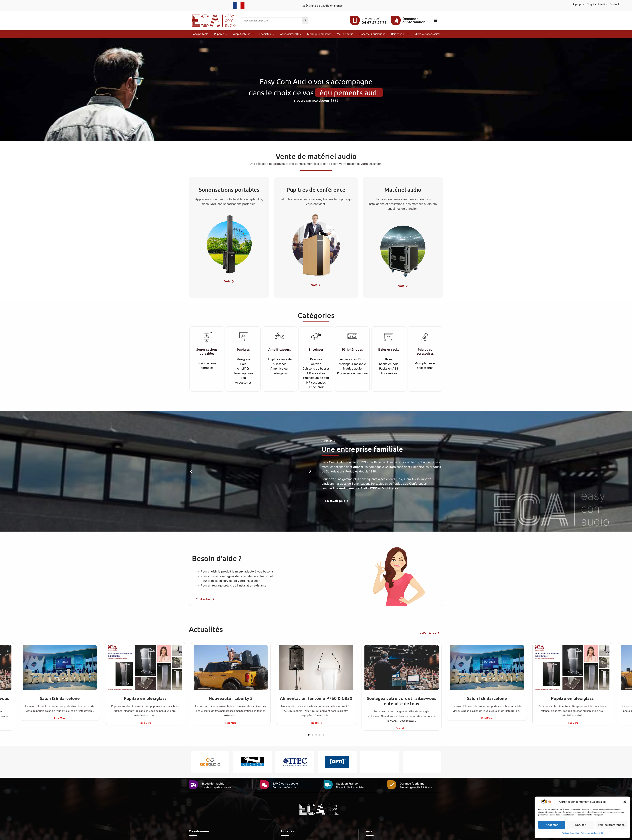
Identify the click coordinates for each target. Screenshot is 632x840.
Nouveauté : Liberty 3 (231, 698)
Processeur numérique (372, 34)
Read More (60, 718)
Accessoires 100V (291, 34)
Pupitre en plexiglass (145, 698)
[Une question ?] (355, 21)
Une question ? (371, 18)
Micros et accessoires (428, 34)
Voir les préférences (611, 825)
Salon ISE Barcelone (60, 698)
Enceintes (267, 34)
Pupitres (221, 34)
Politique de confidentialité (592, 833)
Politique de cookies (570, 833)
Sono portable (200, 34)
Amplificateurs (243, 34)
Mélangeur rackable (319, 34)
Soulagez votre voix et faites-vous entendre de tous (402, 701)
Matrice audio (345, 34)
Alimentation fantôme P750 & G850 (316, 698)
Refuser (580, 825)
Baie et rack (400, 34)
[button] (625, 802)
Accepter (552, 825)
